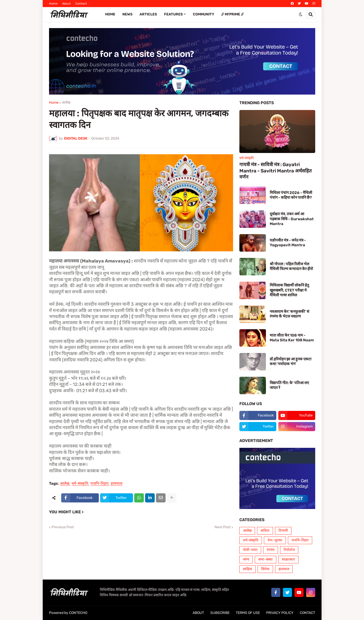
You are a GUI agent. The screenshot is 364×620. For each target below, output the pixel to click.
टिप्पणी (283, 531)
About (66, 4)
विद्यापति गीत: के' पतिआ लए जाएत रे (289, 385)
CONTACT (308, 613)
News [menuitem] (127, 14)
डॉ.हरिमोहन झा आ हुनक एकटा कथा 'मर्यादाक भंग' (291, 362)
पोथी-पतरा (250, 550)
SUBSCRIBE (220, 613)
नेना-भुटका (275, 540)
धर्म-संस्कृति (80, 484)
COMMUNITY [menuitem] (203, 14)
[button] (301, 14)
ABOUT (198, 613)
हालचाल (117, 484)
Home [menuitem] (110, 14)
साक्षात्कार (288, 559)
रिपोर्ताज (289, 550)
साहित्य (247, 569)
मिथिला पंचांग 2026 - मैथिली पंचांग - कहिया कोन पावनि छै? (291, 195)
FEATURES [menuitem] (173, 14)
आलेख (66, 103)
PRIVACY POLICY (280, 613)
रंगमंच (271, 550)
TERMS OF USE (248, 613)
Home (53, 4)
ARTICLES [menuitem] (148, 14)
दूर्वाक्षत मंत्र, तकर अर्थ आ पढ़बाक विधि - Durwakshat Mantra (292, 219)
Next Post (223, 527)
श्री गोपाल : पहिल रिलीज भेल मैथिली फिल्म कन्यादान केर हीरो (291, 267)
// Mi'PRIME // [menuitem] (232, 14)
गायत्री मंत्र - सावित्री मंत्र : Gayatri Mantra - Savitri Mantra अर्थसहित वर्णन (276, 171)
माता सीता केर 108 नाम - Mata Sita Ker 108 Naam (292, 338)
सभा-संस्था (266, 559)
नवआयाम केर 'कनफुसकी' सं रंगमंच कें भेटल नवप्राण (289, 314)
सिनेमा (265, 569)
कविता (265, 531)
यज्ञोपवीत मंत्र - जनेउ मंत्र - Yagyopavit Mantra (288, 243)
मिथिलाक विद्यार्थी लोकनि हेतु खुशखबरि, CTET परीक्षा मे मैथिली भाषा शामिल (289, 290)
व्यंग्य (246, 559)
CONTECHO (78, 613)
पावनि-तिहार (99, 484)
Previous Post (63, 527)
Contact (81, 4)
